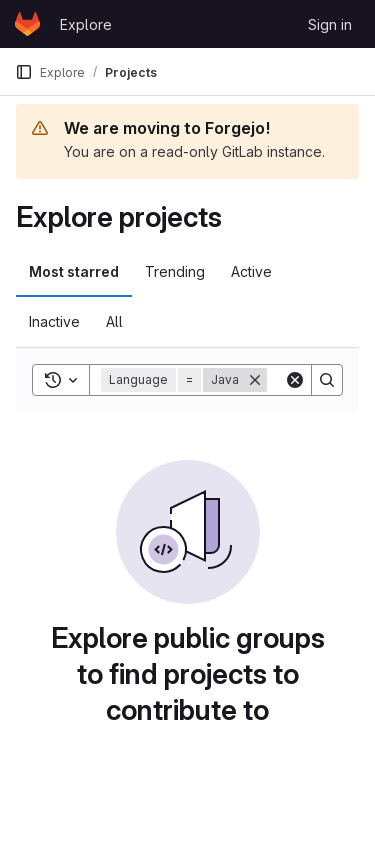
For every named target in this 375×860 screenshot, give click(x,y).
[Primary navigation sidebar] (24, 72)
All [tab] (114, 321)
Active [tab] (251, 271)
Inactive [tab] (54, 321)
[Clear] (295, 380)
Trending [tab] (175, 271)
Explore (86, 24)
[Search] (327, 380)
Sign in (330, 24)
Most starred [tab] (74, 271)
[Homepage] (27, 24)
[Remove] (255, 380)
